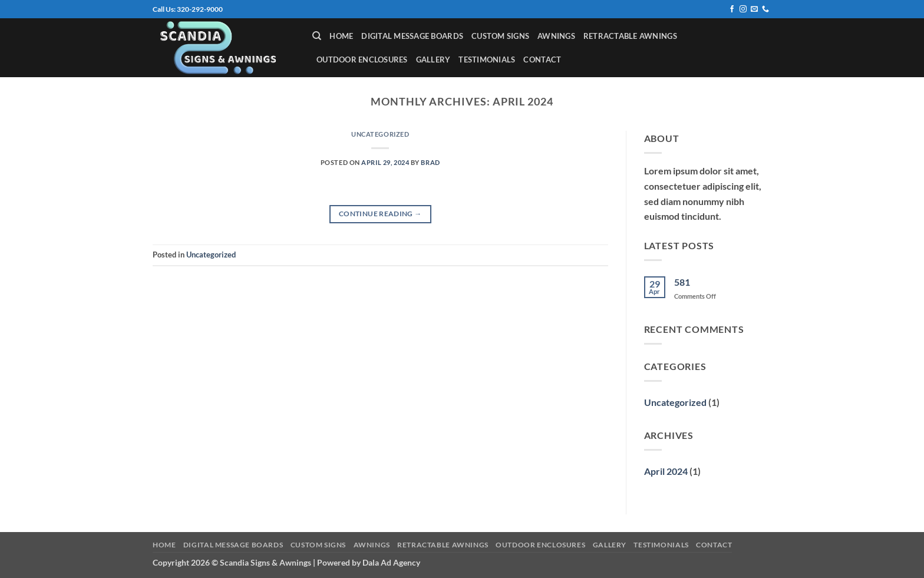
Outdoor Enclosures (362, 60)
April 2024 (666, 471)
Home (341, 36)
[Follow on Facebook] (732, 9)
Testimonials (487, 60)
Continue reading (380, 214)
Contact (542, 60)
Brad (430, 162)
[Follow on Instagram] (743, 9)
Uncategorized (380, 134)
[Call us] (765, 9)
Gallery (433, 60)
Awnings (556, 36)
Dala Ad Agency (391, 562)
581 (682, 282)
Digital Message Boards (412, 36)
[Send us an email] (754, 9)
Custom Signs (500, 36)
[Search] (317, 36)
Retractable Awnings (630, 36)
